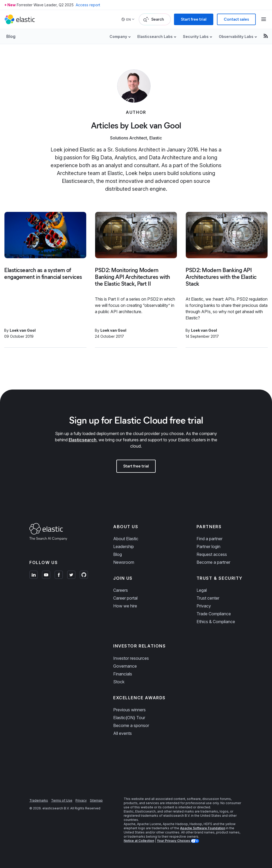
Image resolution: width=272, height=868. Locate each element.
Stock (119, 682)
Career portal (125, 598)
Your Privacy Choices (174, 841)
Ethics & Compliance (216, 622)
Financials (123, 674)
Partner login (208, 546)
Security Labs (196, 36)
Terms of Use (62, 800)
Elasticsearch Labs (155, 36)
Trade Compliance (214, 614)
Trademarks (39, 800)
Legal (202, 590)
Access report (88, 5)
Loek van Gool (23, 330)
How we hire (125, 606)
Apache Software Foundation (203, 828)
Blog (11, 36)
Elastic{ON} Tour (129, 718)
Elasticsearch (83, 440)
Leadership (124, 546)
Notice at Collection (139, 841)
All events (123, 733)
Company (118, 36)
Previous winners (129, 710)
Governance (125, 666)
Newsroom (124, 562)
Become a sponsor (131, 725)
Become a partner (213, 562)
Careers (121, 590)
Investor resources (131, 658)
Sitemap (96, 800)
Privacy (204, 606)
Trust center (208, 598)
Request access (212, 554)
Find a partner (210, 539)
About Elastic (126, 539)
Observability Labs (236, 36)
